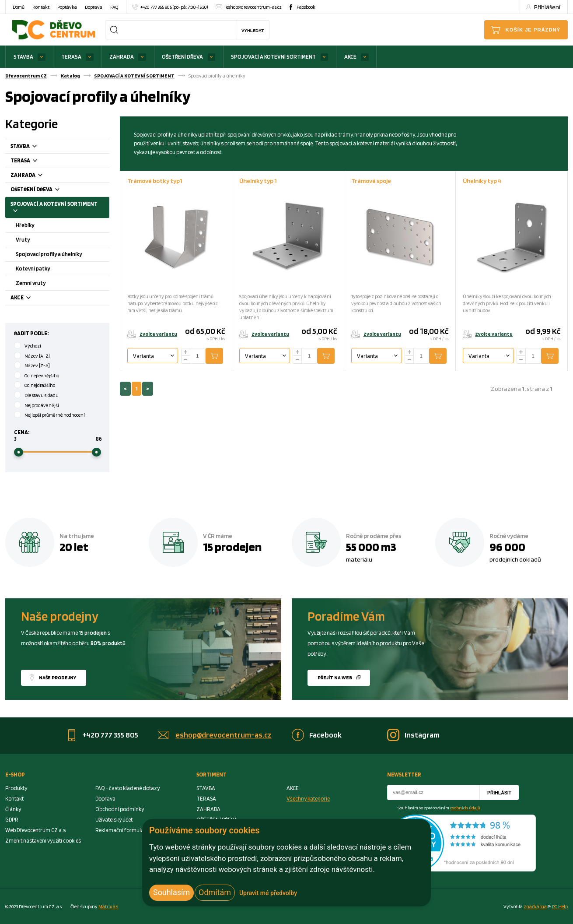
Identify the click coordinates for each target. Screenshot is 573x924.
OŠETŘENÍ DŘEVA (182, 57)
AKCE (350, 57)
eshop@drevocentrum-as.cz (254, 7)
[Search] (114, 30)
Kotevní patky (33, 269)
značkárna (535, 906)
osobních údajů (465, 808)
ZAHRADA (122, 57)
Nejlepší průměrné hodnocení (55, 415)
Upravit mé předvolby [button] (268, 893)
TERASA (71, 57)
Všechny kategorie (308, 799)
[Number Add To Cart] (198, 356)
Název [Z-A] (37, 365)
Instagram (422, 735)
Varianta (143, 356)
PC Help (560, 906)
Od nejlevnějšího (42, 376)
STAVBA (23, 57)
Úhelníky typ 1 (258, 181)
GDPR (12, 820)
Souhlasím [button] (171, 892)
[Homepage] (54, 30)
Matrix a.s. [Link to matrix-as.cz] (109, 906)
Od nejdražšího (40, 385)
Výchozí (33, 346)
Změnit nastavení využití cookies (43, 841)
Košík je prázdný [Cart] (533, 30)
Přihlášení (547, 7)
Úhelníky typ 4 (482, 181)
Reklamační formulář (121, 830)
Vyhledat (253, 30)
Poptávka (67, 7)
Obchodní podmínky (120, 809)
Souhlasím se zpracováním (439, 808)
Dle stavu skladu (42, 395)
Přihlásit (499, 793)
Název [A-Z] (37, 356)
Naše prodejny (58, 678)
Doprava (94, 7)
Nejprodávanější (42, 405)
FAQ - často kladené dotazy (128, 788)
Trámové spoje (371, 181)
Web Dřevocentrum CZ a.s (35, 830)
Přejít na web (335, 678)
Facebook (306, 7)
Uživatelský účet (114, 820)
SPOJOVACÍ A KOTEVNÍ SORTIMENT (273, 57)
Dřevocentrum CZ (26, 76)
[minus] (186, 360)
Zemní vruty (31, 283)
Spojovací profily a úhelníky (49, 254)
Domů (19, 7)
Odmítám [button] (215, 892)
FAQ (114, 7)
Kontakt (41, 7)
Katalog (70, 76)
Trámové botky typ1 (155, 181)
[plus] (186, 352)
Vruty (23, 240)
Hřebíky (25, 225)
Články (13, 809)
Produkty (16, 788)
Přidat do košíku (221, 356)
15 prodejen (232, 547)
